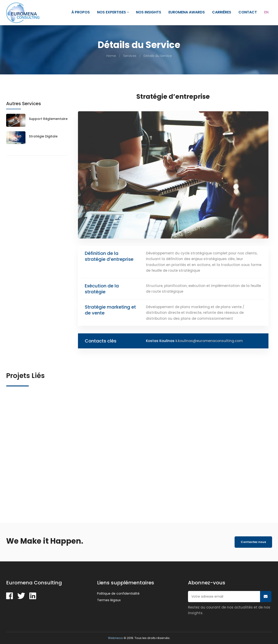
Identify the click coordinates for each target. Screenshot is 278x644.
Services (130, 56)
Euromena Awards (187, 12)
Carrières (222, 12)
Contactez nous (253, 542)
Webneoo (115, 638)
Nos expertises (113, 12)
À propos (81, 12)
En (266, 12)
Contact (248, 12)
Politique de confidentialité (118, 593)
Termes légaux (109, 600)
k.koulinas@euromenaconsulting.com (209, 341)
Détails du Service (158, 56)
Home (111, 56)
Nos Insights (149, 12)
